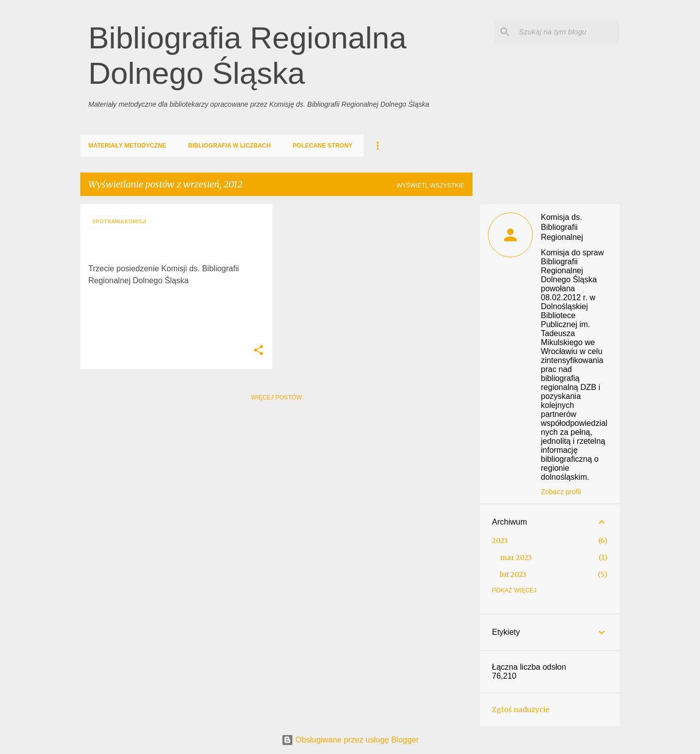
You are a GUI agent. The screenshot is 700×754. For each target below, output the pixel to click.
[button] (258, 351)
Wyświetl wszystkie (431, 186)
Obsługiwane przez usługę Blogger (350, 740)
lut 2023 (513, 574)
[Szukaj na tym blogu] (567, 32)
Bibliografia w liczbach (230, 146)
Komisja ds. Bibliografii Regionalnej (562, 227)
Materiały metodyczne (127, 146)
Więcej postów (276, 397)
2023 (500, 541)
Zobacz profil (561, 492)
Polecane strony (323, 146)
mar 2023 (516, 558)
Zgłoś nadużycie (521, 710)
